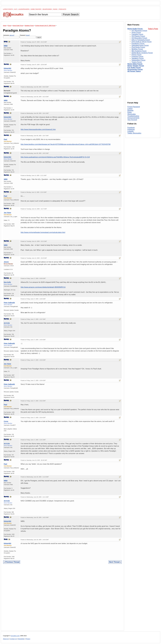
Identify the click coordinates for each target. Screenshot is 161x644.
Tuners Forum (137, 62)
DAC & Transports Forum (141, 40)
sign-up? (12, 35)
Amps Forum (136, 32)
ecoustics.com (15, 636)
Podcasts (63, 9)
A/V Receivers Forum (139, 31)
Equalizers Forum (138, 44)
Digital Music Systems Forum (142, 53)
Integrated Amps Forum (140, 45)
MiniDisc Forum (137, 49)
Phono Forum (137, 55)
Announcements (133, 118)
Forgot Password (134, 107)
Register (131, 110)
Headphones (47, 9)
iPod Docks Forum (138, 47)
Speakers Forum (138, 58)
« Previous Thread (12, 562)
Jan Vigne (7, 213)
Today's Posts (153, 29)
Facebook (131, 128)
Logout (130, 109)
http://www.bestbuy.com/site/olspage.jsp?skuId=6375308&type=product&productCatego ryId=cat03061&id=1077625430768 (66, 144)
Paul (5, 139)
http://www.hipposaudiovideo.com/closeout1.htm (38, 129)
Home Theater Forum (136, 66)
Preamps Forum (137, 56)
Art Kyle (7, 323)
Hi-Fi (16, 9)
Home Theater (36, 9)
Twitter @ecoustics (134, 133)
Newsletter (21, 639)
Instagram (131, 129)
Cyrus (6, 421)
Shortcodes (132, 114)
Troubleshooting (133, 116)
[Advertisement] (62, 599)
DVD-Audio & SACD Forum (142, 42)
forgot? (28, 35)
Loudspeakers (24, 9)
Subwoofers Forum (138, 60)
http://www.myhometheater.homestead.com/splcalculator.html (43, 232)
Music (55, 9)
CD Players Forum (138, 36)
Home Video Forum (135, 64)
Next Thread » (115, 562)
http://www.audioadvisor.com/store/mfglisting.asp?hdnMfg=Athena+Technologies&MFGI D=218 (55, 157)
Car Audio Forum (134, 68)
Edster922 (7, 68)
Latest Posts (8, 9)
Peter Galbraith (9, 303)
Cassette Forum (137, 34)
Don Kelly (7, 282)
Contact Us (13, 639)
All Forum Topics (134, 71)
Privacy (28, 639)
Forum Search (71, 14)
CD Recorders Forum (139, 38)
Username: (11, 36)
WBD (6, 46)
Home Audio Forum (135, 29)
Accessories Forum (135, 69)
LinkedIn (131, 131)
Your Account (132, 120)
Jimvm (6, 262)
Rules (130, 112)
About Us (6, 639)
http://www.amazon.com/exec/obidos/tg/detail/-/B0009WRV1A (43, 287)
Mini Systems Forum (139, 51)
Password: (28, 36)
